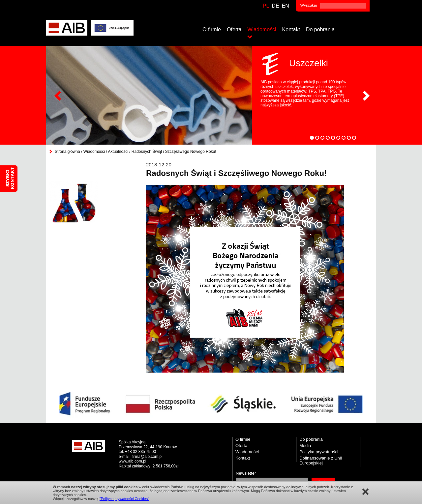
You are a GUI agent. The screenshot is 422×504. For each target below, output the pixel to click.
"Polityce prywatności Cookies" (124, 499)
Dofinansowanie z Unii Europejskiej (321, 461)
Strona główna (67, 152)
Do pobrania (320, 29)
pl (266, 6)
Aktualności (118, 152)
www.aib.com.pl (132, 461)
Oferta (234, 29)
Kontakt (291, 29)
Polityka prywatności (319, 452)
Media (305, 446)
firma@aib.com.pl (147, 457)
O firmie (212, 29)
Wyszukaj (309, 5)
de (275, 6)
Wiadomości (262, 29)
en (286, 6)
